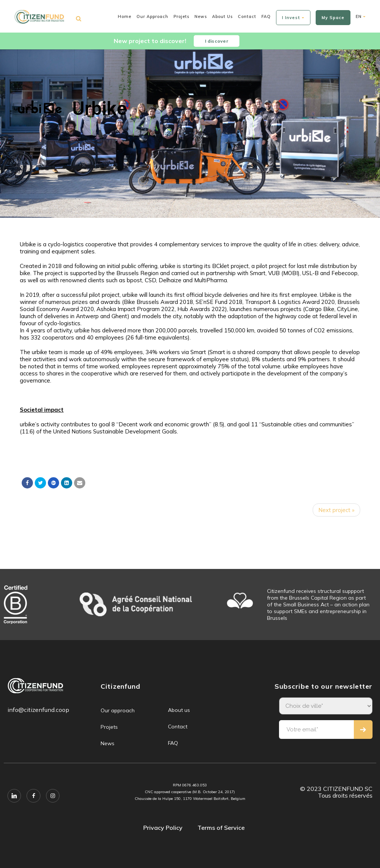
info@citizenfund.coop (38, 710)
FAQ (266, 16)
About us (222, 16)
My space (333, 18)
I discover (217, 41)
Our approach (152, 16)
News (201, 16)
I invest (293, 18)
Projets (181, 16)
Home (125, 16)
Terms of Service (221, 828)
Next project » (336, 510)
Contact (247, 16)
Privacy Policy (163, 828)
